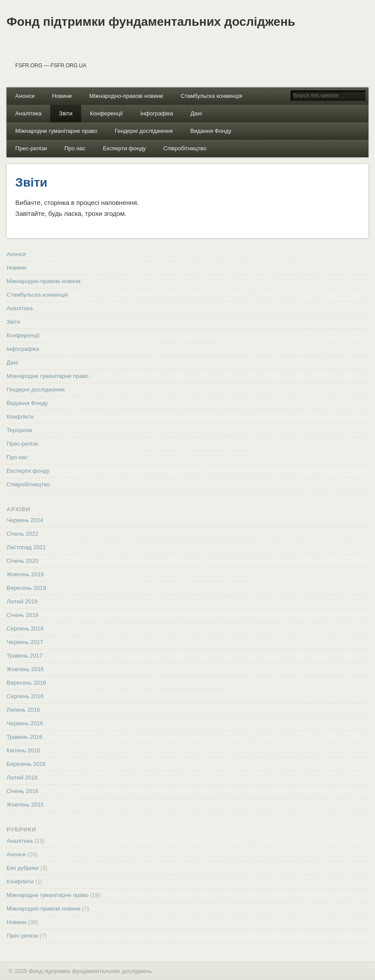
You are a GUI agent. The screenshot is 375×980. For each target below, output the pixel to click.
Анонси (25, 96)
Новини (62, 96)
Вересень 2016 (26, 683)
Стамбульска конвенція (212, 96)
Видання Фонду (211, 131)
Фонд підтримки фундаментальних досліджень (151, 22)
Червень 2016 (25, 723)
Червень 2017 (25, 642)
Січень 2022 (22, 534)
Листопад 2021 (26, 547)
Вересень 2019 (26, 588)
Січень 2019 (22, 615)
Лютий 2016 (22, 777)
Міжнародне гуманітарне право (56, 131)
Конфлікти (20, 417)
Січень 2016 (22, 791)
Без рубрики (23, 868)
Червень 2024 (25, 520)
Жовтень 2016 (25, 669)
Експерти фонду (124, 148)
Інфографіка (157, 113)
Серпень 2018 (25, 629)
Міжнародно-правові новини (126, 96)
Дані (196, 113)
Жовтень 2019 (25, 574)
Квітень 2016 (23, 750)
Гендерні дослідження (144, 131)
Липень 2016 (23, 710)
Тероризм (19, 430)
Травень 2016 (24, 737)
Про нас (75, 148)
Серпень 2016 (25, 696)
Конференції (107, 113)
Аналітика (28, 113)
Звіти (66, 113)
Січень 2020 (22, 561)
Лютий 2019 (22, 601)
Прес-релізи (31, 148)
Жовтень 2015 (25, 805)
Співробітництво (185, 148)
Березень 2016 (26, 764)
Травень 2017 (24, 656)
